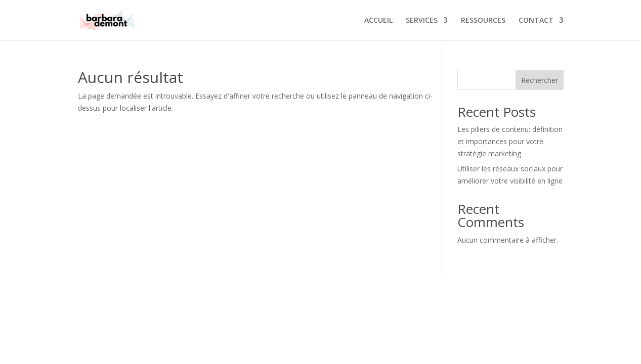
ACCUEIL (378, 21)
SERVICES (422, 21)
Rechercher (540, 80)
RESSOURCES (483, 21)
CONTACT (536, 21)
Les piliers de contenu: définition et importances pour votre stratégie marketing (510, 141)
